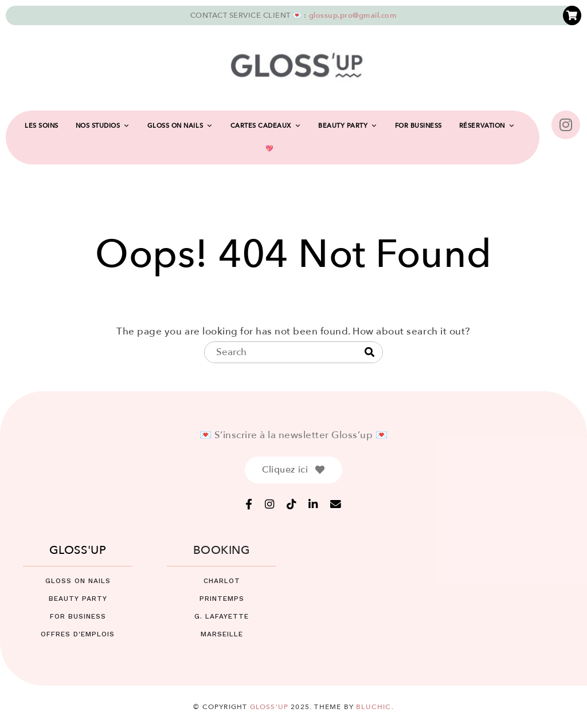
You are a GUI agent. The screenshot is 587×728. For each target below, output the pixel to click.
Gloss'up (269, 707)
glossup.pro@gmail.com (353, 15)
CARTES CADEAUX (266, 126)
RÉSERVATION (487, 126)
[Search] (369, 353)
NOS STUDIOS (103, 126)
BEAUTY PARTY (348, 126)
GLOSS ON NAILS (180, 126)
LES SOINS (42, 126)
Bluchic (373, 707)
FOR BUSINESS (418, 126)
